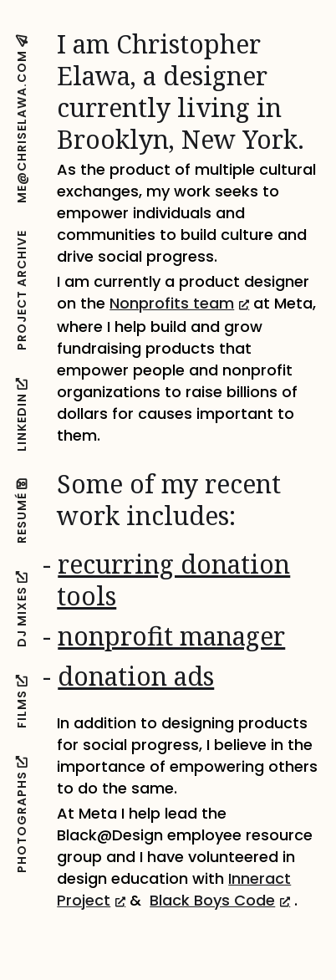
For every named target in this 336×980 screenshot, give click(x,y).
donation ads (136, 676)
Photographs (22, 814)
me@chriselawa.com (22, 119)
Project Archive (22, 290)
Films (22, 701)
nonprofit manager (171, 636)
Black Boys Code (220, 900)
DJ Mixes (22, 609)
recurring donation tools (173, 580)
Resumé (22, 511)
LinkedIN (22, 414)
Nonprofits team (179, 303)
